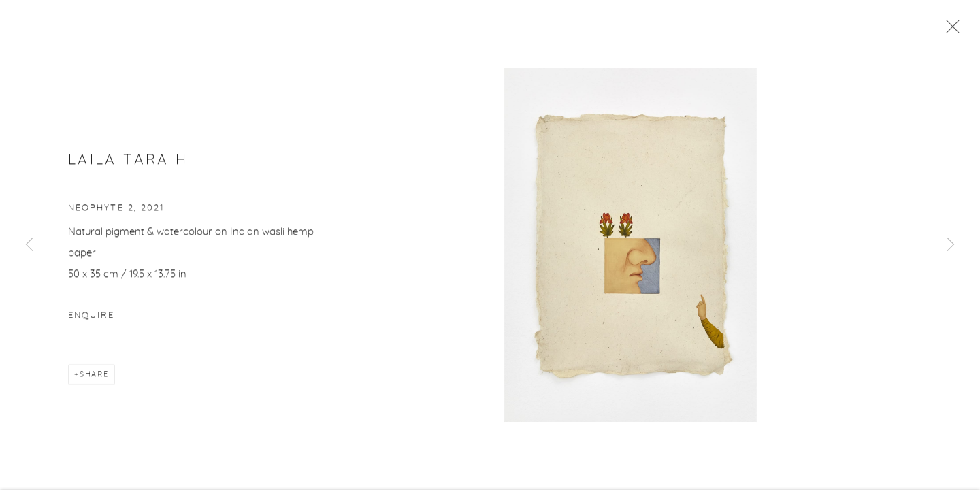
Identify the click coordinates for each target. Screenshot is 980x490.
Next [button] (951, 245)
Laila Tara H (128, 161)
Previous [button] (29, 245)
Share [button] (94, 375)
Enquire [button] (91, 317)
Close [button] (949, 31)
